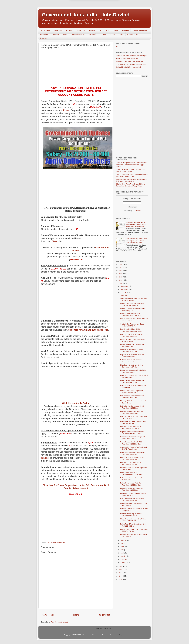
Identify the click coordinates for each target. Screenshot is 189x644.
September (125, 296)
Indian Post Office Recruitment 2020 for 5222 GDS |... (133, 525)
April (123, 553)
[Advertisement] (76, 68)
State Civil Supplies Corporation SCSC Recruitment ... (132, 392)
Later (83, 10)
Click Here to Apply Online (76, 403)
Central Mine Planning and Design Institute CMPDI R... (133, 325)
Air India (56, 34)
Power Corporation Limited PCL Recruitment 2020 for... (132, 412)
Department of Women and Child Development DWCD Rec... (132, 433)
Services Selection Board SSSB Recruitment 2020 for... (132, 351)
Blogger (122, 635)
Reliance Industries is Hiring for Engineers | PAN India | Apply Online (132, 180)
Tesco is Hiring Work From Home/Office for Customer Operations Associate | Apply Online (132, 165)
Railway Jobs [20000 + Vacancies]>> (130, 61)
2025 (121, 267)
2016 (121, 576)
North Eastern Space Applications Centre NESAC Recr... (132, 381)
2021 (121, 280)
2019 (121, 566)
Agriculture (45, 34)
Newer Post (48, 615)
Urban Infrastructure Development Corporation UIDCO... (133, 438)
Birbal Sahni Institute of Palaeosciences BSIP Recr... (132, 474)
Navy (116, 30)
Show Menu (46, 30)
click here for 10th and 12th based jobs (88, 330)
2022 (121, 277)
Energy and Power (140, 30)
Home (76, 615)
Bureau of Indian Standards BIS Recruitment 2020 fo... (132, 489)
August (123, 540)
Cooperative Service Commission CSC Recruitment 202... (132, 304)
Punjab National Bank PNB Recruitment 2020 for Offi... (131, 330)
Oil (100, 30)
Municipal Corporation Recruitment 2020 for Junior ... (133, 340)
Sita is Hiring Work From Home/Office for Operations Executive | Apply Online (131, 185)
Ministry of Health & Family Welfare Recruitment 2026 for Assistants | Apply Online (137, 224)
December (125, 286)
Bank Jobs (58, 30)
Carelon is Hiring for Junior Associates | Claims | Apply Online (130, 170)
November (125, 289)
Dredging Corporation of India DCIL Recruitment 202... (133, 371)
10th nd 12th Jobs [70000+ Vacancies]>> (131, 64)
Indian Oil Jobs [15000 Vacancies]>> (129, 67)
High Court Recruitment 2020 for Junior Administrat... (132, 356)
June (123, 547)
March (123, 556)
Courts (112, 34)
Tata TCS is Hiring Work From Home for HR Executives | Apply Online (132, 175)
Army (65, 34)
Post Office (93, 34)
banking (45, 458)
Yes (107, 10)
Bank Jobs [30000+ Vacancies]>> (128, 58)
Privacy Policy (133, 34)
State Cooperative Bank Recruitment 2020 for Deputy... (133, 299)
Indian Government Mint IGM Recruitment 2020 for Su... (131, 484)
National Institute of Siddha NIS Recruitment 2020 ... (132, 335)
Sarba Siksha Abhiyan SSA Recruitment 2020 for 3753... (132, 315)
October (124, 292)
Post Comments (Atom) (59, 622)
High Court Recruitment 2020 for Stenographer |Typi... (132, 366)
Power (67, 110)
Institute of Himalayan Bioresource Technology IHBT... (133, 345)
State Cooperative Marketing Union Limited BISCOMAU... (133, 520)
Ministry (92, 30)
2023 (121, 274)
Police (121, 34)
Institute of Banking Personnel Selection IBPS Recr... (131, 515)
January (124, 562)
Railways (70, 30)
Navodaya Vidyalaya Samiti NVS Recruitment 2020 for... (132, 499)
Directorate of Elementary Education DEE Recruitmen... (133, 422)
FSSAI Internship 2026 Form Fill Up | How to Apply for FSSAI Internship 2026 (136, 241)
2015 (121, 579)
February (124, 559)
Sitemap (44, 38)
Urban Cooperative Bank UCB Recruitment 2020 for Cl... (131, 443)
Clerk (104, 34)
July (122, 543)
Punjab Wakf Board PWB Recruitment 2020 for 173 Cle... (134, 530)
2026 (121, 264)
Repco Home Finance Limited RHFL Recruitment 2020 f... (133, 453)
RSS (118, 47)
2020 (121, 283)
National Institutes (78, 34)
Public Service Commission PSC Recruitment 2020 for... (132, 397)
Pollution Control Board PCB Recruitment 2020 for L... (131, 463)
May (122, 550)
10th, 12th (81, 30)
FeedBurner (137, 211)
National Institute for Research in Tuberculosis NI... (132, 479)
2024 (121, 271)
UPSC (107, 30)
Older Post (105, 615)
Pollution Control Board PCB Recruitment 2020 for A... (131, 428)
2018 (121, 570)
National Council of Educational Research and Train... (132, 361)
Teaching (125, 30)
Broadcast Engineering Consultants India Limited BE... (133, 494)
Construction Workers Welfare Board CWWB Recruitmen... (133, 448)
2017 (121, 573)
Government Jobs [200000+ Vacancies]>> (131, 56)
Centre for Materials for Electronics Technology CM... (133, 310)
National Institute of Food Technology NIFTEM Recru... (134, 417)
